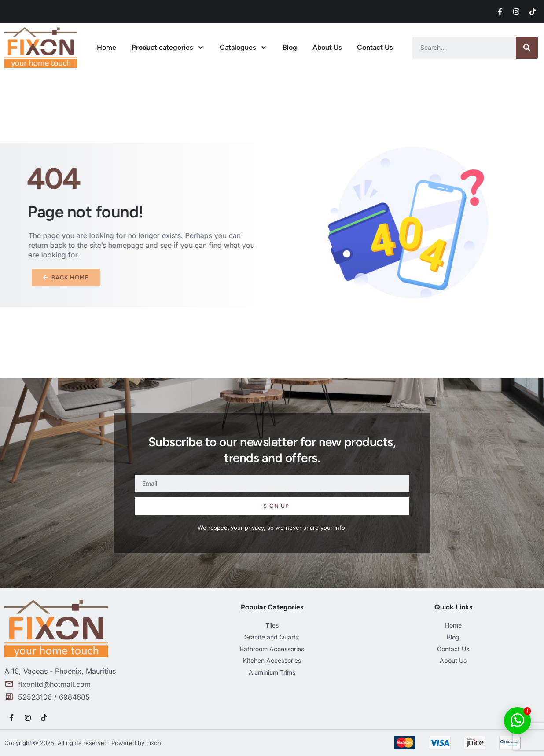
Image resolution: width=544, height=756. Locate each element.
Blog (290, 47)
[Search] (527, 48)
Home (107, 47)
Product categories (168, 48)
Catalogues (243, 48)
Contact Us (375, 47)
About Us (327, 47)
